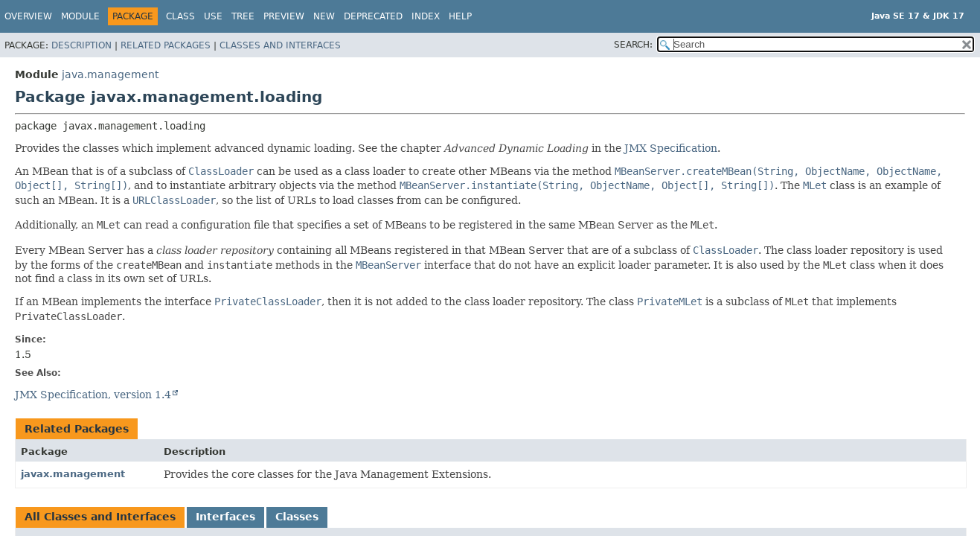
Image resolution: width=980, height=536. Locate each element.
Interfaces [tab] (225, 517)
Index (426, 16)
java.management (110, 74)
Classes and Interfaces (280, 45)
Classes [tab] (297, 517)
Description (81, 45)
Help (460, 16)
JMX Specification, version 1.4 (93, 395)
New (324, 16)
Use (213, 16)
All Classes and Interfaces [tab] (100, 517)
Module (80, 16)
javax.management (73, 474)
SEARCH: (633, 45)
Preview (284, 16)
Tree (243, 16)
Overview (28, 16)
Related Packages (166, 45)
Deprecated (373, 16)
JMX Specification (671, 148)
